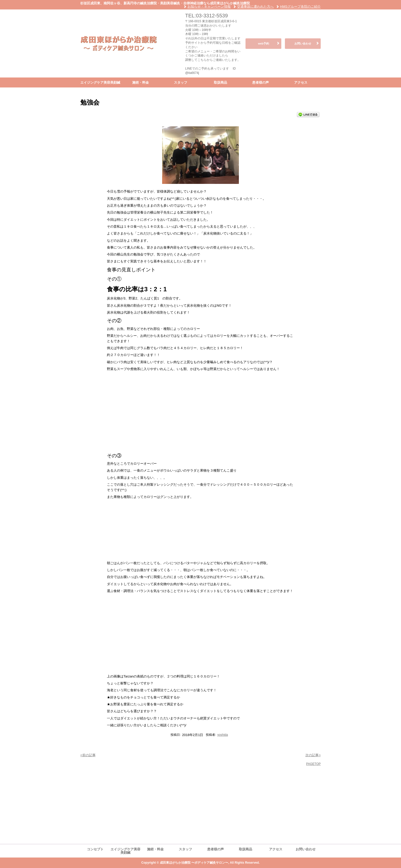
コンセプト (95, 849)
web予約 (264, 43)
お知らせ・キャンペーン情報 (209, 7)
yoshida (223, 735)
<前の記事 (88, 755)
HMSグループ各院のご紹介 (300, 7)
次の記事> (313, 755)
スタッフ (181, 82)
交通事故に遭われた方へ (255, 7)
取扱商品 (220, 82)
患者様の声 (260, 82)
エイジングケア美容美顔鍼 (100, 82)
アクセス (301, 82)
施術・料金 (141, 82)
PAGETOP (313, 764)
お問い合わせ (303, 43)
